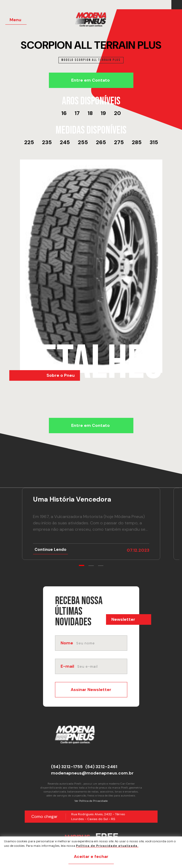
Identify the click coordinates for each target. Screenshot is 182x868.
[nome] (101, 643)
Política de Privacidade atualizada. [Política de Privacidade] (107, 846)
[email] (102, 666)
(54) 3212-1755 (67, 767)
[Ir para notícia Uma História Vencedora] (91, 524)
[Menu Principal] (16, 20)
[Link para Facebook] (175, 5)
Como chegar (45, 816)
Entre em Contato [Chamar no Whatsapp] (90, 80)
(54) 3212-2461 (101, 767)
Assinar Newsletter (91, 690)
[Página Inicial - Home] (94, 21)
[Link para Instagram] (178, 5)
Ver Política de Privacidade (91, 801)
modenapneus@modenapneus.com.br (92, 773)
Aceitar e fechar (91, 856)
